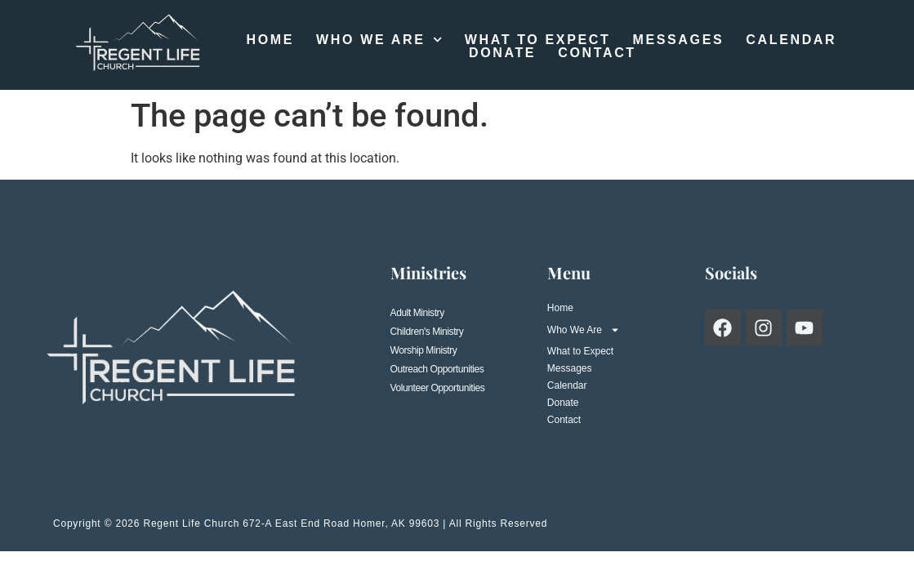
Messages (678, 40)
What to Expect (538, 40)
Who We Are (379, 40)
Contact (597, 53)
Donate (502, 53)
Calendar (791, 40)
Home (270, 40)
